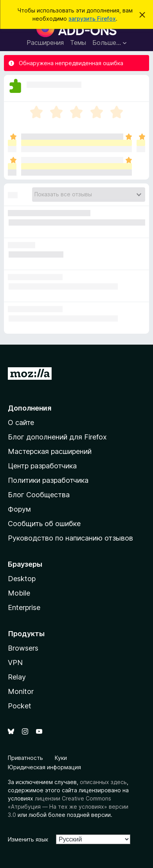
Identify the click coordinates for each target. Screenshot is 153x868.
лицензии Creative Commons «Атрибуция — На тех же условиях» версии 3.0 (68, 807)
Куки (61, 758)
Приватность (25, 758)
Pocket (20, 706)
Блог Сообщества (39, 495)
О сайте (21, 422)
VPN (15, 663)
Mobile (19, 593)
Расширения (45, 43)
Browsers (23, 648)
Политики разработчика (48, 480)
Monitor (21, 691)
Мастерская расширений (50, 451)
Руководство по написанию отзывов (70, 538)
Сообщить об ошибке (44, 524)
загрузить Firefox (92, 19)
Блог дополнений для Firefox (57, 437)
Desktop (22, 579)
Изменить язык (28, 839)
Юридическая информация (44, 767)
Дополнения (30, 408)
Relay (17, 677)
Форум (19, 509)
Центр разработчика (42, 466)
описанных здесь (103, 782)
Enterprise (24, 607)
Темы (78, 43)
